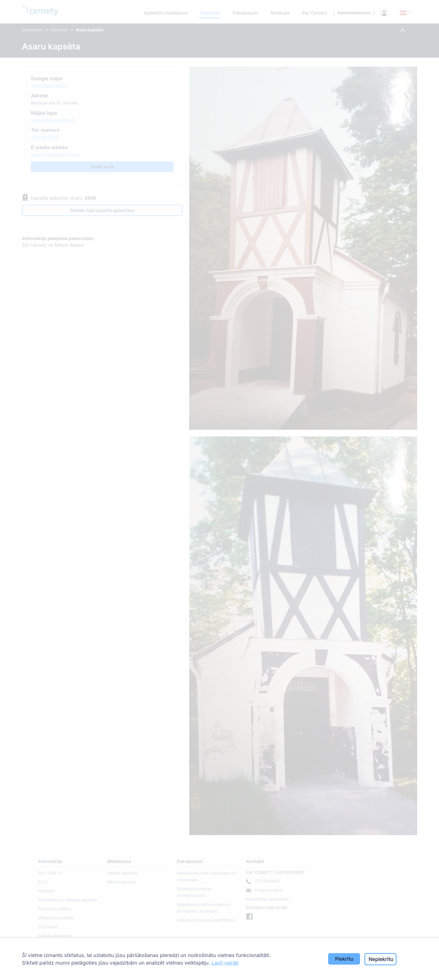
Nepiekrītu (381, 959)
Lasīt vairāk (225, 963)
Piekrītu (344, 959)
